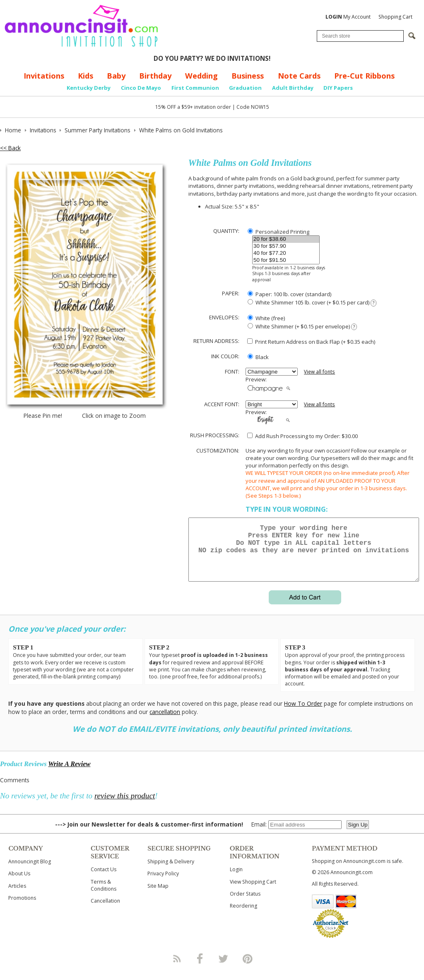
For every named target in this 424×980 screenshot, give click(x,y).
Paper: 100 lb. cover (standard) (289, 294)
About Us (19, 883)
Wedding (201, 76)
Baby (116, 76)
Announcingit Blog (30, 871)
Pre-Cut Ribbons (364, 76)
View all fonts (319, 372)
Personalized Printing (278, 232)
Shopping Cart (395, 17)
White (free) (266, 318)
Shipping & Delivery (171, 871)
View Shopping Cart (253, 892)
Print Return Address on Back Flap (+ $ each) (311, 342)
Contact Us (104, 879)
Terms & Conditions (104, 895)
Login (236, 879)
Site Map (158, 896)
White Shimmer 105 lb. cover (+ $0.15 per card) (312, 303)
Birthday (155, 76)
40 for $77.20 (286, 253)
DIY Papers (338, 88)
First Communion (195, 88)
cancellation (165, 722)
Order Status (245, 904)
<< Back (10, 148)
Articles (17, 896)
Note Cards (299, 76)
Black (258, 357)
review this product (125, 806)
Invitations (44, 76)
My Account (348, 17)
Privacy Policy (163, 883)
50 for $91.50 (286, 260)
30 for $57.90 (286, 246)
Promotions (22, 908)
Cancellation (105, 911)
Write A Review (69, 774)
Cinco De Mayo (141, 88)
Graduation (245, 88)
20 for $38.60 (286, 239)
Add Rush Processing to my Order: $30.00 (302, 436)
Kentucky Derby (89, 88)
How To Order (303, 713)
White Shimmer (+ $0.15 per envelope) (302, 327)
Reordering (243, 916)
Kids (86, 76)
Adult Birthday (293, 88)
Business (248, 76)
